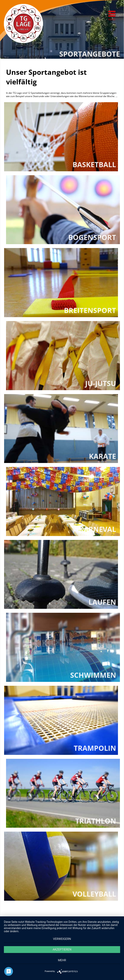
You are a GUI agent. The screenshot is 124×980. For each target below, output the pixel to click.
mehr (62, 960)
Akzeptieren (62, 949)
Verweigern (62, 939)
